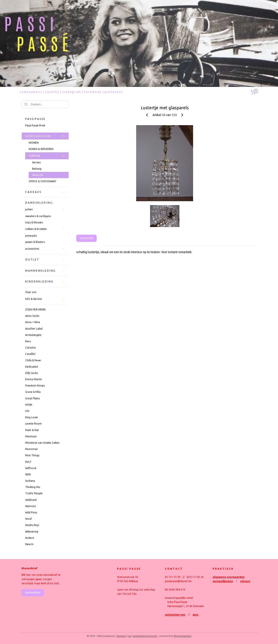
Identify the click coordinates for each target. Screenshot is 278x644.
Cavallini (30, 354)
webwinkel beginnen (145, 636)
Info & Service (45, 299)
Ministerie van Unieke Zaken (42, 443)
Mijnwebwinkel (183, 636)
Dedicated (31, 367)
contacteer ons (175, 615)
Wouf (29, 519)
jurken (45, 209)
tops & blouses (34, 222)
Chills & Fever (33, 360)
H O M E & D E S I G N (45, 136)
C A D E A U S (45, 192)
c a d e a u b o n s (31, 92)
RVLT (28, 462)
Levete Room (33, 424)
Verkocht (38, 175)
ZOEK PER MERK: (36, 310)
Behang (37, 169)
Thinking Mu (33, 487)
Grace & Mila (33, 392)
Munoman (31, 449)
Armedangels (33, 335)
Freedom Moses (35, 386)
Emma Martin (34, 379)
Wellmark (31, 500)
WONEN (34, 143)
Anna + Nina (33, 322)
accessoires (45, 249)
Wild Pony (31, 512)
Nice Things (32, 455)
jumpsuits (31, 236)
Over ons (31, 292)
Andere (30, 538)
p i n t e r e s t (113, 92)
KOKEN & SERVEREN (41, 149)
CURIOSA (47, 156)
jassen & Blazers (35, 242)
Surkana (30, 481)
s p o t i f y (52, 92)
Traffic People (34, 493)
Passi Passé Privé (35, 125)
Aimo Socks (32, 316)
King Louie (31, 417)
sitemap (121, 636)
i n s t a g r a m (71, 92)
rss (129, 636)
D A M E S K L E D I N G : (39, 203)
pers (196, 615)
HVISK (29, 405)
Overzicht (86, 238)
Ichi (27, 411)
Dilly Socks (31, 373)
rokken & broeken (45, 229)
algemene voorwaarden (229, 577)
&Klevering (32, 532)
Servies (36, 162)
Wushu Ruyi (32, 525)
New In (29, 544)
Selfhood (31, 468)
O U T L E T (45, 260)
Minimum (31, 436)
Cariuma (30, 348)
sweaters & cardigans (38, 216)
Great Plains (32, 398)
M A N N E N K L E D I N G (45, 271)
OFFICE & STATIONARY (42, 181)
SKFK (28, 474)
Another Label (34, 329)
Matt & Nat (32, 430)
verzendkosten (223, 581)
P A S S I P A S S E (35, 119)
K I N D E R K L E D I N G (45, 282)
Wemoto (31, 506)
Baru (28, 341)
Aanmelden (33, 593)
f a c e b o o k (93, 92)
